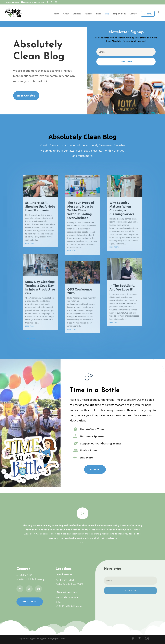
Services (77, 14)
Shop (99, 14)
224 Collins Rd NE (65, 580)
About (66, 14)
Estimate (148, 14)
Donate (95, 469)
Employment (119, 14)
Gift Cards (30, 602)
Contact (133, 14)
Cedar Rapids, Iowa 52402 (69, 584)
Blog (107, 14)
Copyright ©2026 (56, 639)
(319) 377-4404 (24, 575)
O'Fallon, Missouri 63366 (69, 606)
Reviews (89, 14)
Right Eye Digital (38, 639)
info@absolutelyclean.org (30, 579)
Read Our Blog (26, 95)
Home (56, 14)
